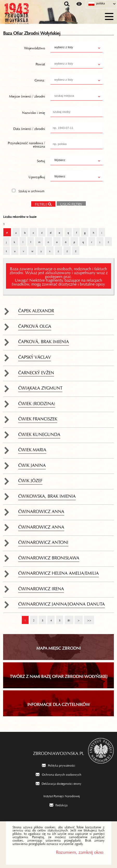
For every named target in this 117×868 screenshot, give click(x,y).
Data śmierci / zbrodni (29, 128)
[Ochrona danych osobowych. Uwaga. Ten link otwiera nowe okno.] (58, 774)
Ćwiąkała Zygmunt (40, 387)
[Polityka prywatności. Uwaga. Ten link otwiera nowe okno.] (58, 765)
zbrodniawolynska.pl (58, 752)
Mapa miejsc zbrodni (58, 647)
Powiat (40, 63)
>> (87, 618)
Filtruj (41, 203)
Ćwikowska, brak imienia (47, 495)
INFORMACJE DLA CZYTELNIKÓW (59, 703)
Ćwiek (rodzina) (37, 402)
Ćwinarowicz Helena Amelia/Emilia (58, 572)
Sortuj (41, 160)
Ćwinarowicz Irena (41, 587)
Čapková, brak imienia (44, 340)
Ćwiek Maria (32, 448)
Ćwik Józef (30, 479)
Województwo (35, 47)
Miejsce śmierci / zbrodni (27, 95)
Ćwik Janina (32, 464)
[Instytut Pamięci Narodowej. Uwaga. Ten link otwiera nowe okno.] (58, 796)
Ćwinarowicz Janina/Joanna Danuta (61, 603)
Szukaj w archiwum (31, 190)
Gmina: (40, 79)
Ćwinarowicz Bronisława (49, 557)
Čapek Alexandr (36, 309)
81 (67, 618)
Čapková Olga (35, 325)
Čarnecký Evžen (36, 371)
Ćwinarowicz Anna (41, 510)
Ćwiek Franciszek (38, 418)
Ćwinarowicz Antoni (43, 541)
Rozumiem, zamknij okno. (80, 851)
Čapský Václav (35, 356)
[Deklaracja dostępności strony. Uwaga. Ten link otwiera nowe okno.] (58, 783)
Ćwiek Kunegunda (39, 433)
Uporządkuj (37, 176)
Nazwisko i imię (34, 112)
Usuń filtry (69, 203)
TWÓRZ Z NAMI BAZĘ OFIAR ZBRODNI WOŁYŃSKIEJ (59, 675)
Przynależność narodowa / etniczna (26, 144)
